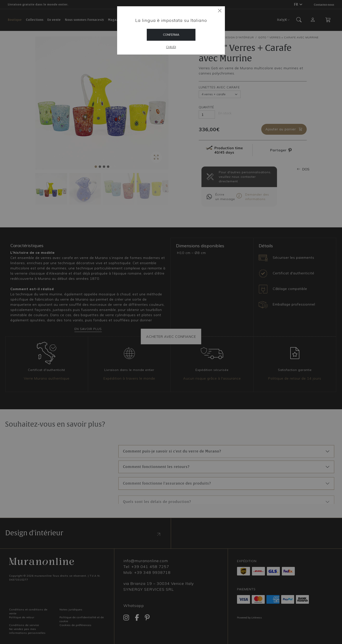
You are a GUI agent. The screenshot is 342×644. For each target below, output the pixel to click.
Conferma (171, 35)
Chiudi (171, 47)
